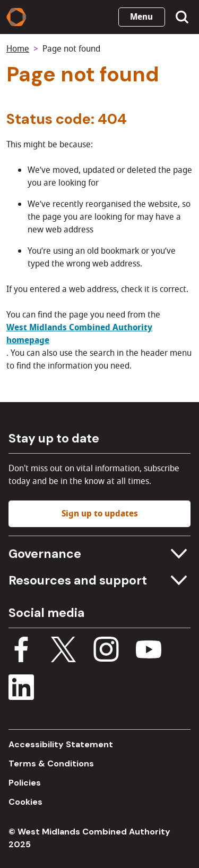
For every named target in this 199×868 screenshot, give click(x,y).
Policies (25, 783)
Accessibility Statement (61, 744)
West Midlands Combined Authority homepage (79, 334)
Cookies (25, 802)
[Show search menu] (182, 17)
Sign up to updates (100, 514)
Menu (141, 17)
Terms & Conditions (51, 763)
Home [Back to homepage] (18, 49)
